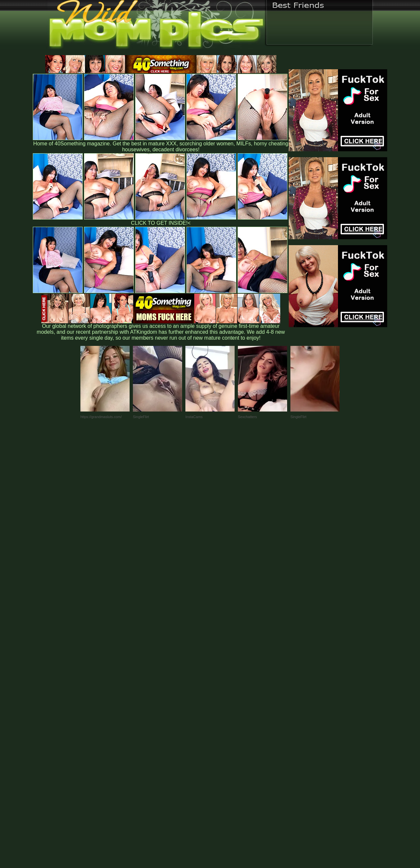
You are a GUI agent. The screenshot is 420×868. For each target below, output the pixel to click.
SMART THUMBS (222, 731)
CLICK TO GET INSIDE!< (161, 223)
